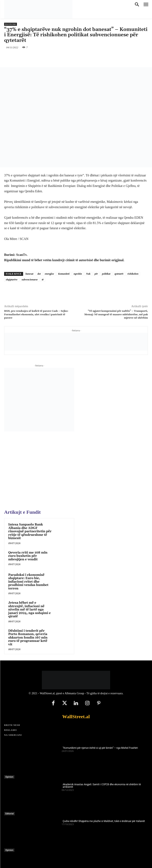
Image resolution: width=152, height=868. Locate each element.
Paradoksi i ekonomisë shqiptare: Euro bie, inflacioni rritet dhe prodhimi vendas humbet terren (28, 582)
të (43, 280)
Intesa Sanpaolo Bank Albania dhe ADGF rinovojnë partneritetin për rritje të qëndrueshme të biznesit (30, 531)
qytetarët (119, 274)
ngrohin (78, 274)
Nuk (88, 274)
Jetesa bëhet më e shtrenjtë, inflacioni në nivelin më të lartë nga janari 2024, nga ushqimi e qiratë (29, 610)
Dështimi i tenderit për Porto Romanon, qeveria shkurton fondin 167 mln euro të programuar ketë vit (28, 638)
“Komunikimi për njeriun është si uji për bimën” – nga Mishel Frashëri (100, 748)
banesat (29, 274)
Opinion (9, 777)
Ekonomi (11, 24)
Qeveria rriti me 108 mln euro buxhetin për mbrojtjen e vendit (28, 556)
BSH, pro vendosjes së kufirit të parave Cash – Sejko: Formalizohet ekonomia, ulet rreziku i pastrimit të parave (36, 314)
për (96, 274)
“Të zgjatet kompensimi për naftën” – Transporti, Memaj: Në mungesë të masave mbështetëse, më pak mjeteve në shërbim (116, 314)
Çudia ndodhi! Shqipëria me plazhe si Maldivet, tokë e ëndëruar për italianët (104, 821)
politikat (106, 274)
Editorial (9, 814)
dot (39, 274)
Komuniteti (64, 274)
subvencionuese (30, 280)
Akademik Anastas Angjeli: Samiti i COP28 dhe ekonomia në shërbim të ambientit (102, 786)
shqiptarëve (12, 280)
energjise (49, 274)
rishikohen (133, 274)
